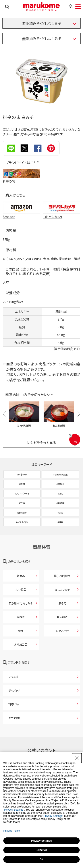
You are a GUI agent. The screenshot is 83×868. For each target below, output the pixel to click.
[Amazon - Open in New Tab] (21, 217)
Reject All (41, 850)
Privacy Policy (12, 831)
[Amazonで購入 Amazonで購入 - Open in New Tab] (21, 208)
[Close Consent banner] (77, 758)
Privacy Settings (41, 841)
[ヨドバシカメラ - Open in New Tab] (62, 217)
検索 (7, 7)
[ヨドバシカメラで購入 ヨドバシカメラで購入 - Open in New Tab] (62, 208)
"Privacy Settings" (14, 810)
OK (42, 859)
